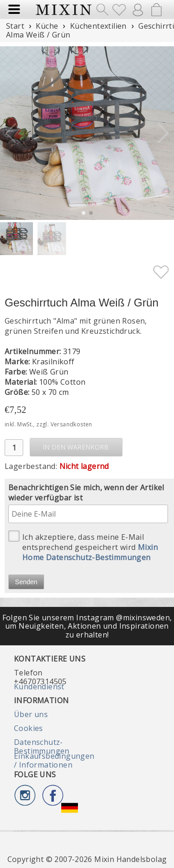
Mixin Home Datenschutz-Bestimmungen (90, 552)
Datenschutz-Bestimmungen (42, 746)
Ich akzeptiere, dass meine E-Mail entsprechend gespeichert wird (83, 546)
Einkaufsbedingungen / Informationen (54, 760)
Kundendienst (39, 687)
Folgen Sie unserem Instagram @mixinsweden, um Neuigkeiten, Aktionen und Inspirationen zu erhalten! (87, 626)
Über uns (31, 714)
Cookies (29, 728)
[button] (163, 133)
